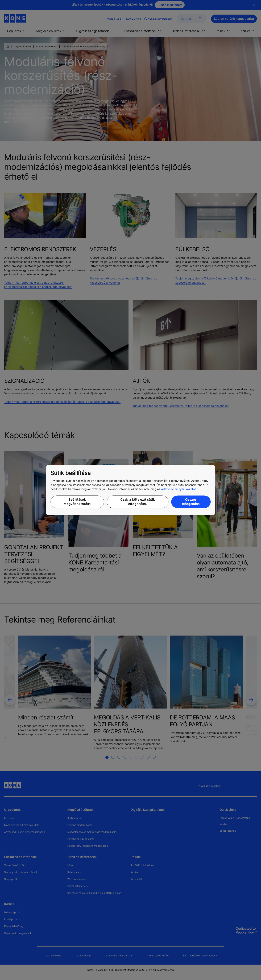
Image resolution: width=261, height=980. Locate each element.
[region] (131, 490)
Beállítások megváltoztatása (77, 502)
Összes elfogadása (191, 502)
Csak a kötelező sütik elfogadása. (138, 502)
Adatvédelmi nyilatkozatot (179, 489)
